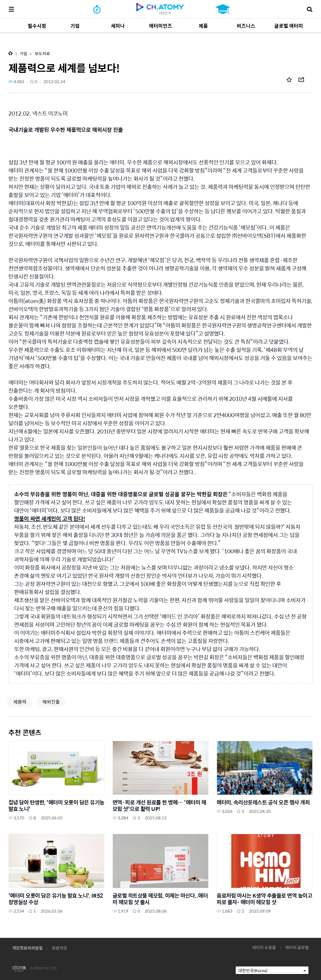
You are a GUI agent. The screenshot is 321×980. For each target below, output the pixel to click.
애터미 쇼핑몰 (264, 947)
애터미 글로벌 (297, 947)
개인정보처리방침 (27, 948)
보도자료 (42, 53)
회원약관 (60, 948)
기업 (23, 53)
